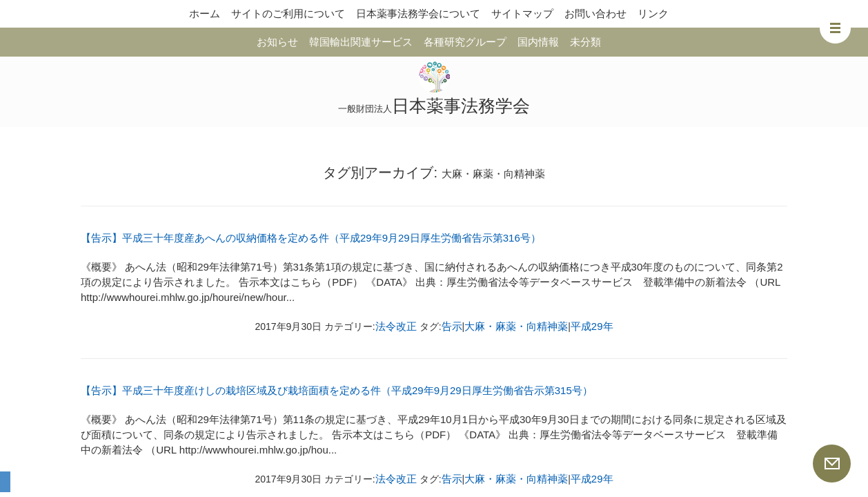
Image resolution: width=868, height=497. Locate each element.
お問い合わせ (595, 13)
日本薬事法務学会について (418, 13)
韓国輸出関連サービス (361, 42)
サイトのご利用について (288, 13)
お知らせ (277, 42)
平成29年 (592, 326)
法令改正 (396, 326)
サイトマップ (522, 13)
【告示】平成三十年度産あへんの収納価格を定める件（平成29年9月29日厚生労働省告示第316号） (311, 238)
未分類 (585, 42)
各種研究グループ (465, 42)
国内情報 (538, 42)
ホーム (205, 13)
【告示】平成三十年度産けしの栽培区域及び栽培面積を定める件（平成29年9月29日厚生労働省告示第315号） (337, 390)
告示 (452, 326)
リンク (653, 13)
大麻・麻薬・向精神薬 (516, 326)
